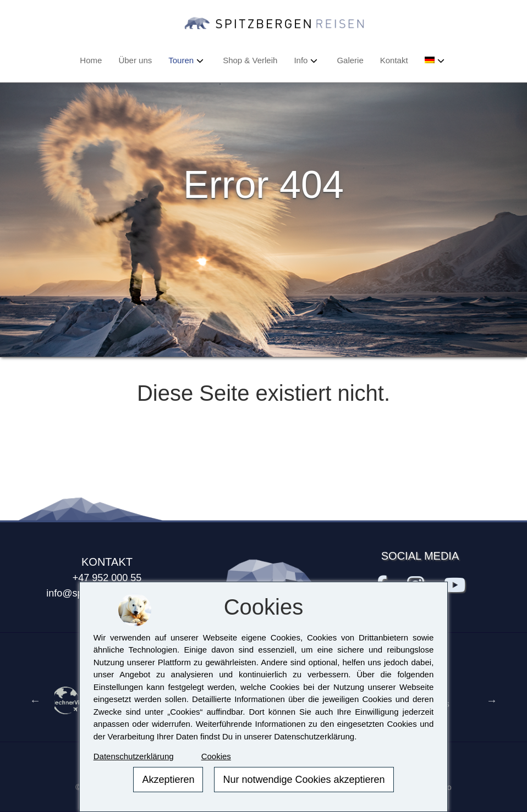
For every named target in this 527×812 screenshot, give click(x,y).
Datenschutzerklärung (134, 756)
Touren (181, 60)
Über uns (135, 60)
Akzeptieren (168, 780)
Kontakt (394, 60)
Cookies (216, 756)
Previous (35, 700)
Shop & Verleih (250, 60)
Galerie (350, 60)
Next (492, 700)
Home (91, 60)
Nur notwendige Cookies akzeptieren (304, 780)
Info (301, 60)
